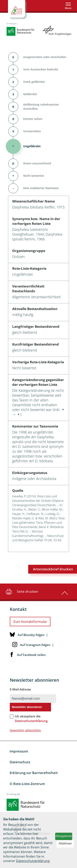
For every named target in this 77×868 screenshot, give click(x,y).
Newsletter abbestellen (25, 730)
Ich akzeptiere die (31, 718)
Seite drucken (21, 592)
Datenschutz (20, 762)
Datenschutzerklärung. (31, 721)
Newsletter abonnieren (27, 707)
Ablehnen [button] (65, 843)
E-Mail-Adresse (20, 689)
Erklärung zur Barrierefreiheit (34, 773)
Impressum (19, 751)
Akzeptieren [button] (64, 836)
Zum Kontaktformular (30, 622)
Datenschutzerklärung (33, 861)
